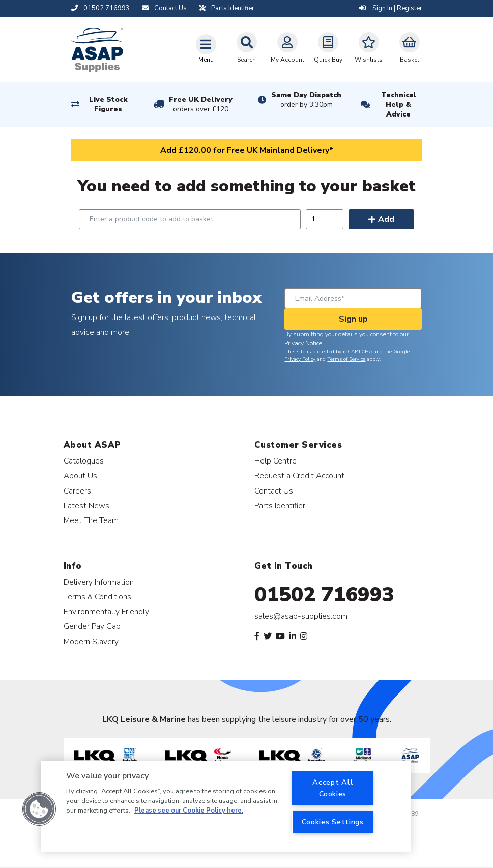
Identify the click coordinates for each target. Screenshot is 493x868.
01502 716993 (324, 595)
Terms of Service (346, 359)
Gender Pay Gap (92, 626)
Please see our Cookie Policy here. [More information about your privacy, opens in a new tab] (189, 811)
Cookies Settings (333, 822)
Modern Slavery (91, 641)
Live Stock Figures (108, 104)
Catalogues (84, 461)
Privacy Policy (300, 359)
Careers (77, 491)
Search (247, 48)
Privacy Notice (303, 343)
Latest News (86, 505)
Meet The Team (91, 520)
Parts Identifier (280, 505)
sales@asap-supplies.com (301, 616)
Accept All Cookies (333, 788)
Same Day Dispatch (306, 100)
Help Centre (275, 461)
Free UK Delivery (201, 104)
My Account (287, 48)
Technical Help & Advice (399, 105)
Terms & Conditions (97, 597)
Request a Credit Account (299, 475)
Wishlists (369, 48)
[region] (226, 806)
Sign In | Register (391, 8)
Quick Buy (328, 48)
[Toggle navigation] (206, 48)
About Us (80, 475)
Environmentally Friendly (106, 611)
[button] (39, 809)
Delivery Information (99, 582)
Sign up (353, 319)
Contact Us (274, 491)
